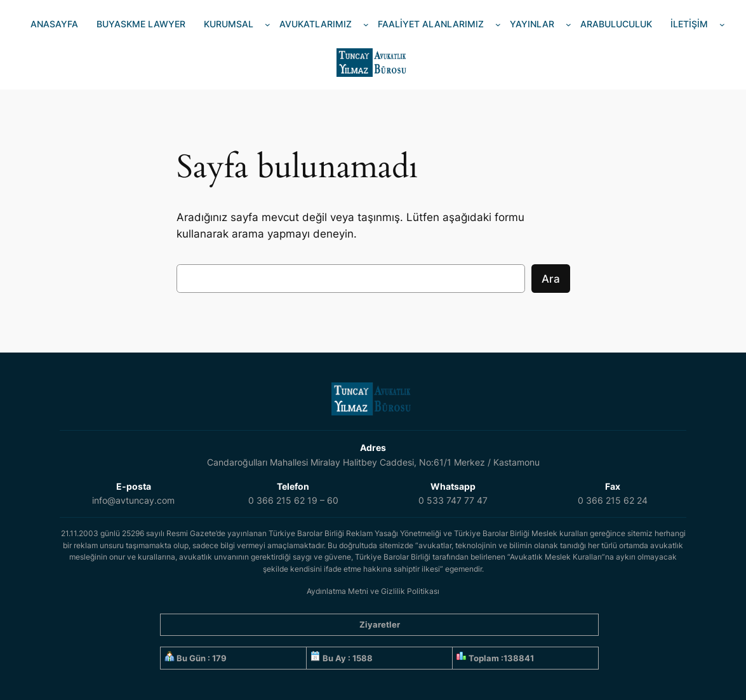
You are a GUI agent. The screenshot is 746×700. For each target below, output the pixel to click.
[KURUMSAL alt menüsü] (268, 24)
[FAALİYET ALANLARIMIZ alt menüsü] (498, 24)
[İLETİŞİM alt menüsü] (722, 24)
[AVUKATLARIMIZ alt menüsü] (366, 24)
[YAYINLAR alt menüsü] (569, 24)
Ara (551, 279)
